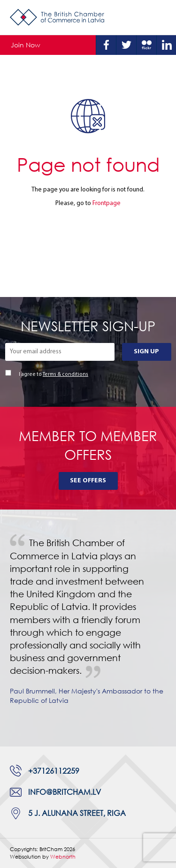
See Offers (88, 481)
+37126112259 (54, 771)
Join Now (26, 45)
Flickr (146, 45)
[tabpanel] (88, 628)
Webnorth (63, 857)
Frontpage (107, 203)
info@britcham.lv (65, 792)
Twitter (126, 45)
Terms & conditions (65, 375)
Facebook (106, 45)
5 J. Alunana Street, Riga (77, 813)
